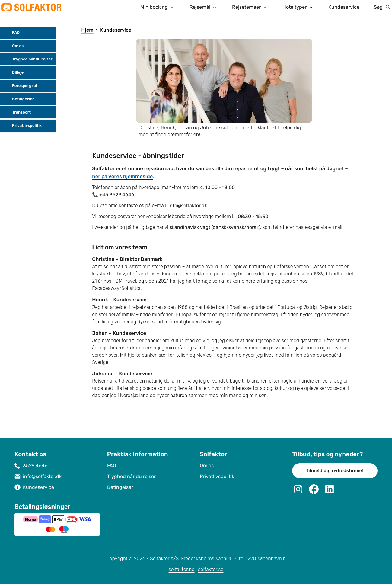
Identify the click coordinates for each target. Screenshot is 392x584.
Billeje (13, 72)
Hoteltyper (298, 7)
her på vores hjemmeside (122, 176)
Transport (17, 112)
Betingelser (18, 99)
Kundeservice (344, 7)
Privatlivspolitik (22, 126)
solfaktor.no (181, 569)
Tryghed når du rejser (27, 59)
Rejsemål (204, 7)
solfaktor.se (211, 569)
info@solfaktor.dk (42, 476)
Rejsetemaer (250, 7)
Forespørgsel (20, 86)
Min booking (158, 7)
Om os (13, 46)
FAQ (11, 33)
